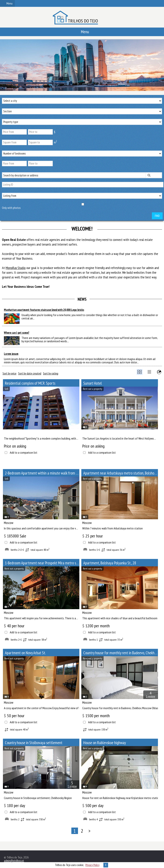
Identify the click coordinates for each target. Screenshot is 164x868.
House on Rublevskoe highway (105, 743)
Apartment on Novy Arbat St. (25, 653)
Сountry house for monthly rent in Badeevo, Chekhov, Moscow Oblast (121, 653)
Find (157, 216)
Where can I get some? (17, 333)
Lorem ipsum (11, 354)
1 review (151, 696)
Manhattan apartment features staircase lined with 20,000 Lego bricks (44, 310)
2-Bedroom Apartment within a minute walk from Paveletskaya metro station (42, 473)
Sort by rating (51, 373)
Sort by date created (30, 373)
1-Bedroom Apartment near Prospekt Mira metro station (42, 563)
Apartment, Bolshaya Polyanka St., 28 (110, 563)
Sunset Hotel (93, 383)
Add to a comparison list (24, 453)
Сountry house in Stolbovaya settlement (34, 743)
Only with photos (11, 208)
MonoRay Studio (16, 268)
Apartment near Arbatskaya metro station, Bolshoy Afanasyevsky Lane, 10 (121, 473)
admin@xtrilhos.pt (14, 861)
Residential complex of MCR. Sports (30, 383)
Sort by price (9, 373)
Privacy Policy (92, 865)
